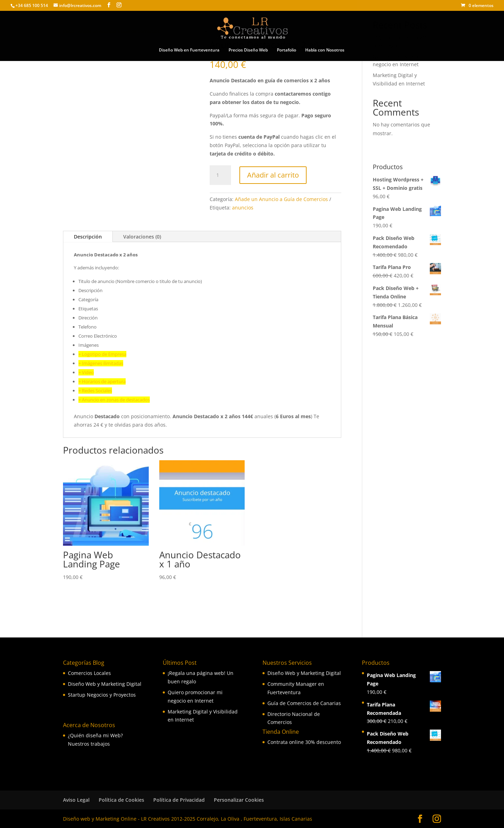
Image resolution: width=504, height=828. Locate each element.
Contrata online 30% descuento (304, 742)
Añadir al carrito (273, 175)
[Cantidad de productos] (220, 175)
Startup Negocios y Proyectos (102, 695)
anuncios (243, 208)
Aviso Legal (76, 800)
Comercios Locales (89, 673)
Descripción (88, 237)
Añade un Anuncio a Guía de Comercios (281, 199)
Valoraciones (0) (142, 237)
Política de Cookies (121, 800)
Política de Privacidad (179, 800)
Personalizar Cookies (239, 800)
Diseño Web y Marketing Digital (105, 684)
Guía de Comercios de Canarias (304, 703)
